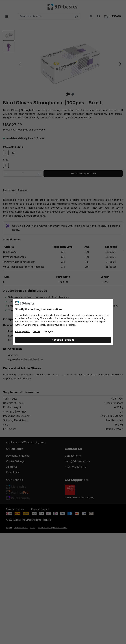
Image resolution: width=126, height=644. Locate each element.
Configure (49, 331)
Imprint (37, 332)
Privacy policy (22, 332)
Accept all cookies (63, 340)
